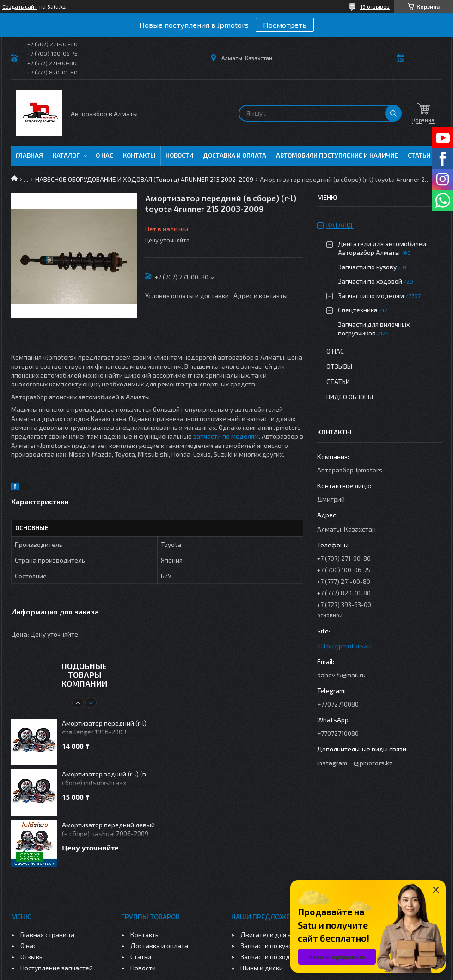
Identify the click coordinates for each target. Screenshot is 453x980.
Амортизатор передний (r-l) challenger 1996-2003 (104, 727)
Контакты (139, 155)
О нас (104, 155)
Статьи (419, 155)
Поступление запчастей (57, 968)
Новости (179, 155)
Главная (29, 155)
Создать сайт (20, 6)
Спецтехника (358, 310)
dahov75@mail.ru (341, 675)
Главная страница (47, 934)
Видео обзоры (350, 397)
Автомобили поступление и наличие (337, 155)
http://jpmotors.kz (344, 646)
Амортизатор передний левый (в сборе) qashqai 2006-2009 (108, 829)
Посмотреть (285, 25)
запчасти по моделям (226, 436)
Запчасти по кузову (367, 267)
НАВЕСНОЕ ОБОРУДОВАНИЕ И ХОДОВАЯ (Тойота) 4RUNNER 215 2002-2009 (144, 179)
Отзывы (339, 366)
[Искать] (393, 113)
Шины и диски (262, 968)
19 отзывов (375, 6)
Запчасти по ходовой (370, 281)
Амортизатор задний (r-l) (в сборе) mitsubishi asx (104, 778)
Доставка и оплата (235, 155)
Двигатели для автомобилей (285, 934)
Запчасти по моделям (371, 295)
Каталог (66, 155)
